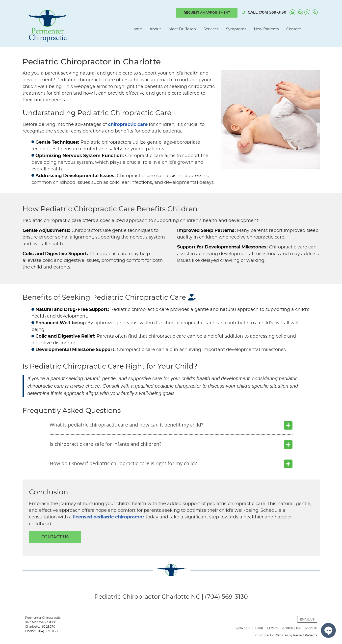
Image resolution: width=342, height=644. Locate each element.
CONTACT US (55, 537)
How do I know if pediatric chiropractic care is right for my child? (123, 463)
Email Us (307, 619)
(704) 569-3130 (272, 13)
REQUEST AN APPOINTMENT (207, 13)
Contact (294, 29)
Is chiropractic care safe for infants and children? (106, 444)
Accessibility (291, 628)
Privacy (273, 628)
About (155, 29)
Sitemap (311, 628)
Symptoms (236, 29)
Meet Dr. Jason (182, 29)
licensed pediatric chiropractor (109, 517)
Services (211, 29)
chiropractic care (128, 125)
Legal (259, 628)
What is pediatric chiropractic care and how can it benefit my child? (127, 425)
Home (136, 29)
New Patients (266, 29)
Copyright (243, 628)
